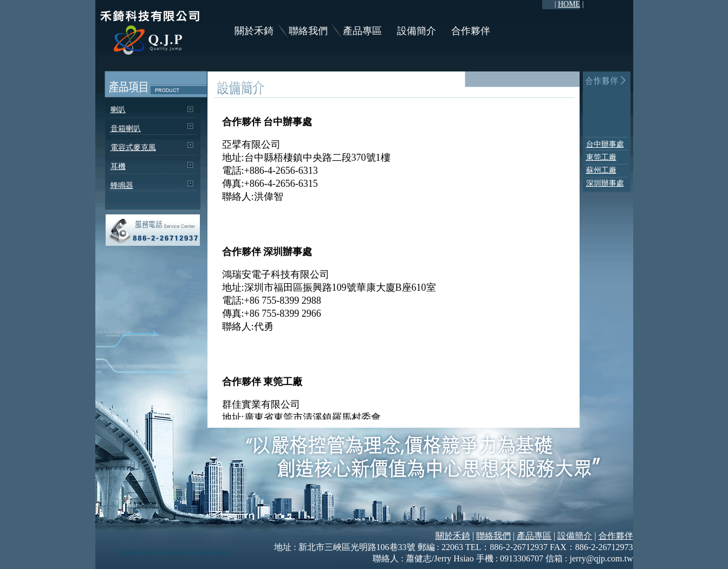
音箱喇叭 (126, 129)
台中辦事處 (605, 144)
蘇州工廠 (601, 170)
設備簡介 (417, 31)
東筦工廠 (601, 157)
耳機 (118, 166)
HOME (569, 4)
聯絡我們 (308, 31)
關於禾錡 (254, 31)
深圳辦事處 (605, 183)
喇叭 (118, 110)
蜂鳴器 (122, 185)
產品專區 (362, 31)
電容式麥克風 (133, 148)
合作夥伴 (471, 31)
